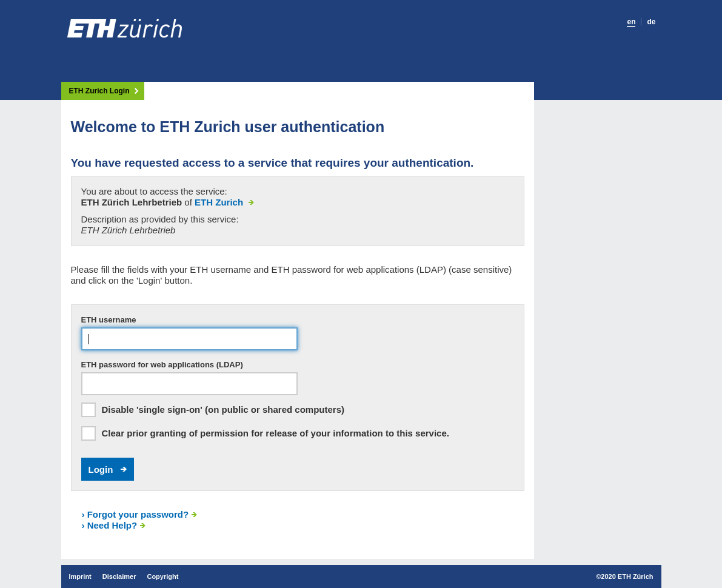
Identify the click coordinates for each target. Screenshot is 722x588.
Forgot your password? (135, 514)
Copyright (162, 576)
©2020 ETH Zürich (624, 576)
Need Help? (110, 525)
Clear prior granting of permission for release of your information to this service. (276, 433)
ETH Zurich (220, 202)
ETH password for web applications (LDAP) (162, 365)
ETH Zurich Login (99, 91)
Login (101, 469)
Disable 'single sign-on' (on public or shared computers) (223, 409)
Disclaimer (119, 576)
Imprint (80, 576)
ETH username (109, 320)
